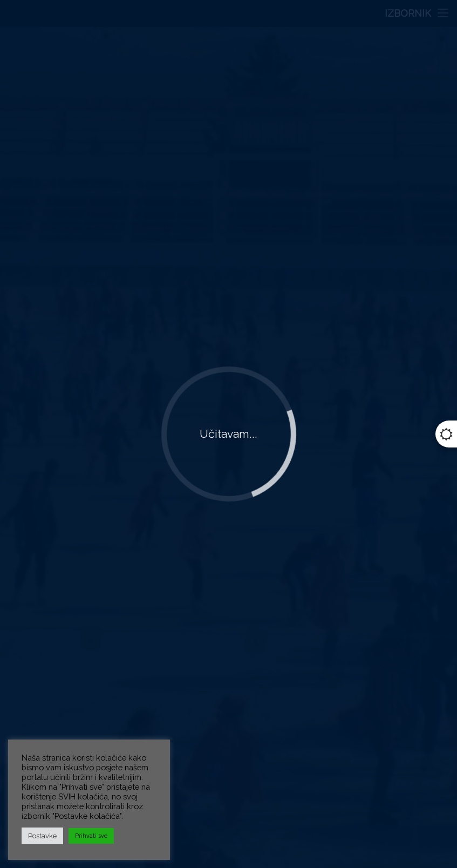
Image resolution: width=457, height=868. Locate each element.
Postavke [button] (42, 836)
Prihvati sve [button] (91, 836)
